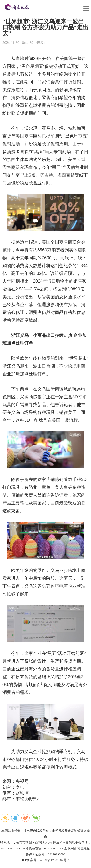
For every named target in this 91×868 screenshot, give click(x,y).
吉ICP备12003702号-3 (54, 860)
